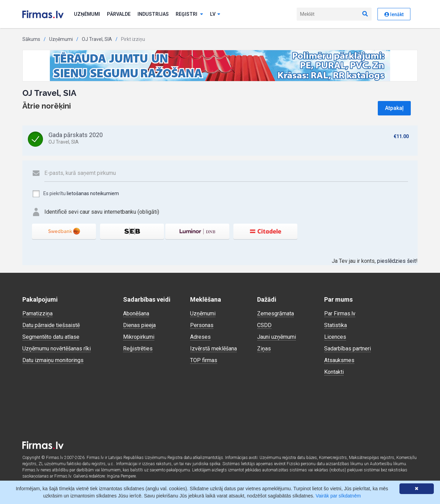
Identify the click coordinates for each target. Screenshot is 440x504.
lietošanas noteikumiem (93, 193)
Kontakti (334, 372)
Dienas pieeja (139, 325)
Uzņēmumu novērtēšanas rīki (57, 349)
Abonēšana (136, 313)
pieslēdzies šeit (397, 261)
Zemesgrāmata (276, 313)
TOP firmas (204, 360)
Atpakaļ (394, 108)
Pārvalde (119, 14)
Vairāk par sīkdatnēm (338, 496)
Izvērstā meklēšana (213, 349)
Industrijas (153, 14)
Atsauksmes (339, 360)
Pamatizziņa (37, 313)
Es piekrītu (75, 194)
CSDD (264, 325)
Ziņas (264, 349)
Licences (335, 337)
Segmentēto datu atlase (51, 337)
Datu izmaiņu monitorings (53, 360)
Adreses (200, 337)
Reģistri (189, 14)
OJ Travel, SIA (97, 39)
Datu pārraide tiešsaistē (51, 325)
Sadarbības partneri (348, 349)
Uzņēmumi (87, 14)
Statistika (335, 325)
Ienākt (394, 14)
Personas (202, 325)
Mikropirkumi (139, 337)
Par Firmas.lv (340, 313)
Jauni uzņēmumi (277, 337)
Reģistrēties (138, 349)
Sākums (31, 39)
